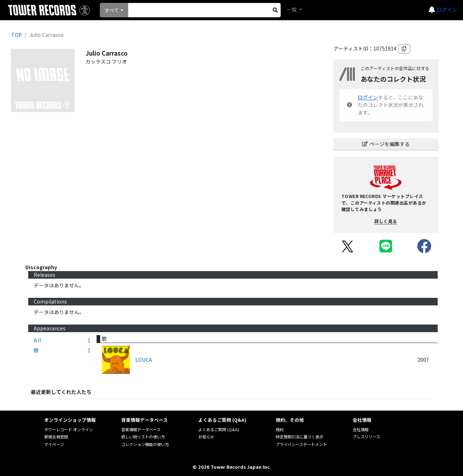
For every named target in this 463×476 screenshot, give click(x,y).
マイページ (54, 444)
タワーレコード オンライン (69, 429)
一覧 (292, 9)
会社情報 (361, 429)
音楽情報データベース (141, 429)
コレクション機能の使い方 (145, 444)
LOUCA (144, 360)
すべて (112, 10)
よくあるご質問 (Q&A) (219, 429)
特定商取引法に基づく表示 (300, 437)
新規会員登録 (56, 437)
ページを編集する (386, 144)
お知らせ (206, 437)
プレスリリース (366, 437)
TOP (16, 35)
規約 (280, 429)
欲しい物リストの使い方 (143, 437)
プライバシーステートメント (301, 444)
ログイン (447, 9)
